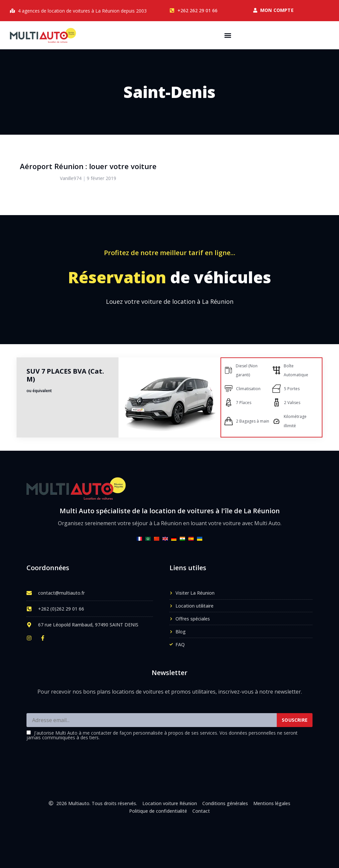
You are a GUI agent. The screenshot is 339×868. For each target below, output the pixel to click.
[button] (228, 35)
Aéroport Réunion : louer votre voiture (88, 166)
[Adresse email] (152, 720)
